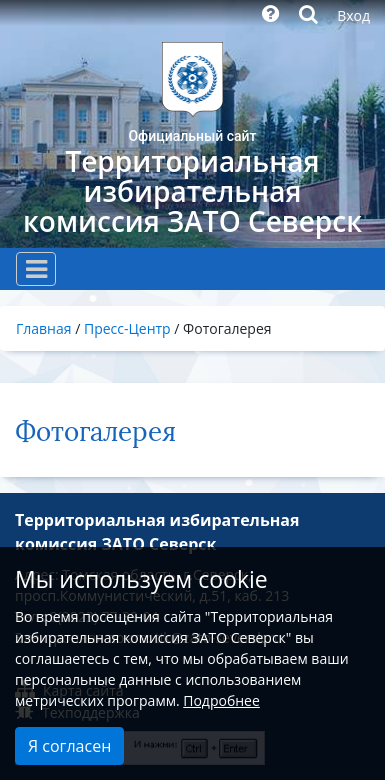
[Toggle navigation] (36, 269)
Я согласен (69, 746)
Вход (353, 15)
